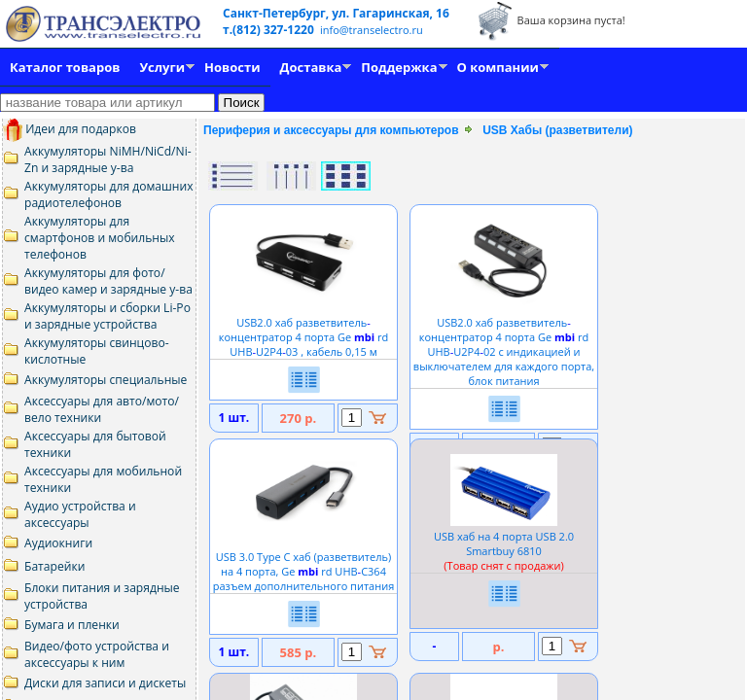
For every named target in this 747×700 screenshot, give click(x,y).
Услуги (162, 67)
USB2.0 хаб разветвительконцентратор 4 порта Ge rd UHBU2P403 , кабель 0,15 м (303, 330)
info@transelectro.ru (372, 30)
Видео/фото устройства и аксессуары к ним (97, 654)
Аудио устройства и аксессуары (80, 514)
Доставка (311, 67)
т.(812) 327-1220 (270, 30)
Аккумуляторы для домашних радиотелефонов (109, 194)
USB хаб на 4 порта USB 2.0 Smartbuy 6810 (504, 543)
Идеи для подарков (70, 129)
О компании (498, 67)
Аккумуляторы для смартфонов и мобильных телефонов (100, 238)
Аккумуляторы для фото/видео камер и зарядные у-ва (108, 281)
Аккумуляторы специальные (106, 380)
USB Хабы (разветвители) (557, 130)
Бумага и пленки (72, 625)
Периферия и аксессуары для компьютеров (331, 130)
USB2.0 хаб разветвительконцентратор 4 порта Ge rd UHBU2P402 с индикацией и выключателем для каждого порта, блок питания (504, 344)
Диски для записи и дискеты (105, 683)
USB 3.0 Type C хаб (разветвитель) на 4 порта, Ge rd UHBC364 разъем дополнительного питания (304, 564)
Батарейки (54, 566)
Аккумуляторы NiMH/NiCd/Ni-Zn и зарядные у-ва (108, 159)
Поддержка (399, 67)
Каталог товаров (65, 67)
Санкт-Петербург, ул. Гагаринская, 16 (336, 13)
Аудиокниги (58, 543)
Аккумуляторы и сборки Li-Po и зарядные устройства (107, 316)
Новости (232, 67)
